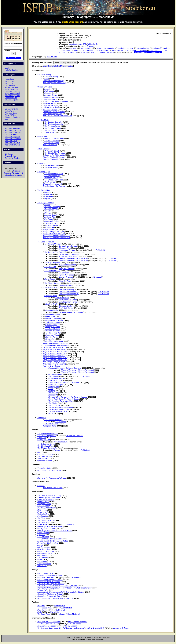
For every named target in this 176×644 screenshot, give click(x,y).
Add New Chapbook (13, 130)
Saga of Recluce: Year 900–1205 (56, 351)
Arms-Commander (53, 323)
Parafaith (41, 163)
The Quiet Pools (44, 614)
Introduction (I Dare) (45, 573)
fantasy (73, 48)
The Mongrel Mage (53, 329)
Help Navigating (11, 70)
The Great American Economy (49, 495)
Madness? (53, 395)
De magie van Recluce (68, 246)
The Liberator (43, 557)
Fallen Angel (42, 524)
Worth (51, 413)
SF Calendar (10, 85)
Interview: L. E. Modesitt (47, 626)
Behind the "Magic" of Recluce (55, 347)
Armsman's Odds (55, 380)
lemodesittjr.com (75, 44)
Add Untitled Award (13, 145)
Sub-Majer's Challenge (54, 341)
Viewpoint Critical (44, 504)
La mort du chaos (66, 277)
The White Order (51, 287)
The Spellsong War (52, 176)
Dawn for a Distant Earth (54, 139)
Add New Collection (13, 132)
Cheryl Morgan (71, 626)
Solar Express (43, 458)
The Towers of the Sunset (55, 252)
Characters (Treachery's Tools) (50, 596)
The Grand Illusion (45, 190)
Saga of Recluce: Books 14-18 (55, 360)
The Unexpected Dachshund (54, 83)
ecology (90, 50)
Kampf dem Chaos (66, 275)
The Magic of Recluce (53, 244)
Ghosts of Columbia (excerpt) (54, 157)
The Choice (53, 403)
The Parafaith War (52, 165)
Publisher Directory (12, 92)
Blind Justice (42, 610)
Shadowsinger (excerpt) (52, 184)
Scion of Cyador (52, 310)
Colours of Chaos (62, 298)
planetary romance (106, 52)
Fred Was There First (46, 578)
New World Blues (44, 549)
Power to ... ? (43, 512)
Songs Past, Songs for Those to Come (64, 399)
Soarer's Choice (51, 99)
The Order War (50, 267)
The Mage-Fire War (53, 333)
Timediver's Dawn (51, 424)
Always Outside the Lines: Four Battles (53, 541)
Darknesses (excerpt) (51, 108)
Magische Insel (65, 248)
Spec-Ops (41, 535)
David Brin (54, 612)
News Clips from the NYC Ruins (50, 526)
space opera (79, 50)
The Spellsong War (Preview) (54, 186)
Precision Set (43, 516)
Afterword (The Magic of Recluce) (51, 584)
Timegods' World (50, 426)
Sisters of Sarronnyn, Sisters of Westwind (77, 370)
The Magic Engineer (52, 262)
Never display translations (66, 62)
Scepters (48, 93)
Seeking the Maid (44, 564)
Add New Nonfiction (13, 139)
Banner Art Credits (12, 158)
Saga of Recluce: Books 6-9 (54, 356)
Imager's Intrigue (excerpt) (53, 231)
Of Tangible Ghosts (52, 151)
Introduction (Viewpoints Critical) (50, 580)
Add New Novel (11, 141)
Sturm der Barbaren (67, 306)
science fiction (86, 48)
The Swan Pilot (43, 522)
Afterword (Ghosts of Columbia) (50, 575)
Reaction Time (43, 502)
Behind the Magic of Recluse (49, 582)
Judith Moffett (59, 606)
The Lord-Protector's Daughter (56, 101)
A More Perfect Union (46, 551)
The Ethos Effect (51, 167)
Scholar (47, 211)
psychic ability (103, 50)
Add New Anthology (13, 128)
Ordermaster (50, 316)
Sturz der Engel (65, 281)
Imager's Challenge (52, 207)
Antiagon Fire (50, 217)
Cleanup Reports (12, 100)
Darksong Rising (51, 178)
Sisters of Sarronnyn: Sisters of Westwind (65, 368)
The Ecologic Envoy (52, 126)
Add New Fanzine (12, 135)
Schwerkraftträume (61, 442)
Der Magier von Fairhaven (69, 302)
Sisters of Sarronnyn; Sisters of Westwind (77, 372)
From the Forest (52, 337)
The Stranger (54, 376)
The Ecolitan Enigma (53, 128)
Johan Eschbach (44, 149)
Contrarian (49, 196)
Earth (40, 612)
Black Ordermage (55, 374)
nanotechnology (143, 48)
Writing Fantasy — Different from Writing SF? (55, 598)
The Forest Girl (54, 405)
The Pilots (41, 518)
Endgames (50, 227)
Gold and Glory (43, 555)
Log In (7, 68)
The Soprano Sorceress (54, 174)
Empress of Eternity (45, 454)
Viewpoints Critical (45, 468)
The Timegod (61, 422)
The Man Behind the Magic (48, 624)
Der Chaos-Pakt (65, 285)
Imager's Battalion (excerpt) (54, 234)
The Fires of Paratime (53, 420)
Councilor (48, 194)
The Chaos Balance (52, 283)
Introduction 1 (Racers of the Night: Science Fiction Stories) (61, 592)
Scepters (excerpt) (50, 110)
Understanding (43, 514)
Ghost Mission (43, 533)
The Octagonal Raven (46, 444)
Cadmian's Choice (52, 97)
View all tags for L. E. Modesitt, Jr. (148, 52)
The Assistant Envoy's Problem (61, 401)
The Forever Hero (50, 145)
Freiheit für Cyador (66, 308)
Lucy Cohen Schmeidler (78, 622)
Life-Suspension (44, 547)
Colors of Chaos (51, 296)
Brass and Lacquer (56, 385)
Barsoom (41, 486)
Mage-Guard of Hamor (54, 320)
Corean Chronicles (45, 87)
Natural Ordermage (53, 318)
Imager (47, 205)
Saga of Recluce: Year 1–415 (54, 349)
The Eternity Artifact (45, 446)
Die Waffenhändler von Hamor (71, 312)
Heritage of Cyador (53, 327)
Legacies (48, 89)
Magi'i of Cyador (52, 304)
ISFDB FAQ (10, 83)
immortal (143, 50)
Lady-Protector (50, 103)
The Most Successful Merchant (61, 407)
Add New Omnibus (12, 143)
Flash (47, 79)
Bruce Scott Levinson (75, 436)
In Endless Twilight (52, 143)
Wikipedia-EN (93, 44)
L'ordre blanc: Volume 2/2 (69, 294)
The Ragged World (45, 608)
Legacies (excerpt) (50, 105)
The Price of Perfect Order (59, 409)
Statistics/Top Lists (12, 96)
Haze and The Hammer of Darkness (52, 478)
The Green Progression (47, 436)
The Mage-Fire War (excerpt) (54, 364)
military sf (157, 48)
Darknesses (49, 91)
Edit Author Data (11, 109)
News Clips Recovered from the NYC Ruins (55, 531)
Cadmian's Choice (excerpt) (54, 112)
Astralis (40, 545)
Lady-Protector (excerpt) (53, 114)
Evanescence (43, 562)
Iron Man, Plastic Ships (46, 508)
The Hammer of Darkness (48, 434)
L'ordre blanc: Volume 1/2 (69, 292)
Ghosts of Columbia (51, 159)
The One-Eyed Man (45, 456)
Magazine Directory (13, 94)
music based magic (126, 48)
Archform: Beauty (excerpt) (54, 81)
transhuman (132, 50)
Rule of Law (42, 510)
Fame (51, 389)
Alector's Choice (51, 95)
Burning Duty (54, 387)
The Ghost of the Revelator (55, 153)
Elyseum (57, 450)
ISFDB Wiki (9, 81)
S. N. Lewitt (61, 610)
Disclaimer (9, 154)
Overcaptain (50, 339)
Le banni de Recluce (67, 250)
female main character (105, 48)
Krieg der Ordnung (66, 269)
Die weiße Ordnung (67, 289)
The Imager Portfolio (45, 203)
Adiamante (42, 438)
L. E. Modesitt (90, 46)
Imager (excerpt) (49, 229)
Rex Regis (49, 219)
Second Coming (44, 506)
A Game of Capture (56, 378)
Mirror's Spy (42, 566)
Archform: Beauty (44, 74)
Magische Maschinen (67, 265)
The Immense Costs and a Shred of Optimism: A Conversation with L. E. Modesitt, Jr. (71, 628)
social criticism (117, 50)
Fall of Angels (50, 279)
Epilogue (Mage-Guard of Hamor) (56, 345)
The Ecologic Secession (54, 124)
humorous (154, 50)
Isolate (47, 192)
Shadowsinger (50, 182)
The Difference (43, 537)
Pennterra (41, 606)
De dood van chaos (67, 273)
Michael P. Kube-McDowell (69, 614)
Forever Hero (43, 136)
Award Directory (11, 89)
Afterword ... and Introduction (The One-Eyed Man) (57, 586)
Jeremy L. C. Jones (121, 628)
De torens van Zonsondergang (71, 254)
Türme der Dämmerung (68, 256)
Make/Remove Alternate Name (11, 112)
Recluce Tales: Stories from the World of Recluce (68, 397)
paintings (73, 52)
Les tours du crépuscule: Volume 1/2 (73, 258)
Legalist (48, 198)
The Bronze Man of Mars (53, 488)
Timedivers (42, 418)
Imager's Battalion (51, 215)
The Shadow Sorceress (54, 180)
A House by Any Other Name (49, 497)
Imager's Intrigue (51, 209)
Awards (47, 66)
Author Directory (11, 87)
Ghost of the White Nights (55, 155)
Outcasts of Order (52, 331)
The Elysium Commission (47, 448)
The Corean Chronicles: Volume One (57, 116)
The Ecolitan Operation (54, 122)
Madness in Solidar (52, 221)
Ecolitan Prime (49, 132)
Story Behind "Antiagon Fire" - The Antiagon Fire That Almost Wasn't (64, 588)
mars (93, 52)
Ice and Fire (53, 393)
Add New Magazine (13, 137)
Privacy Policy (11, 156)
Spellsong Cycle (44, 172)
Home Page (10, 79)
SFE (84, 44)
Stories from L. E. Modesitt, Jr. (49, 470)
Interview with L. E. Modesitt (48, 622)
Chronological (67, 66)
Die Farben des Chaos (68, 300)
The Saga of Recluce (46, 242)
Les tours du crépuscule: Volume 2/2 (73, 260)
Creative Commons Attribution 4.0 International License (13, 173)
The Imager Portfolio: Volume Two (56, 238)
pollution (168, 48)
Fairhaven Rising (52, 335)
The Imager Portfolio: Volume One (56, 236)
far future (84, 52)
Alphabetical (55, 66)
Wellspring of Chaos (53, 314)
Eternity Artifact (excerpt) (47, 528)
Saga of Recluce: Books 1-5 (54, 354)
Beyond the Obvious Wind (48, 543)
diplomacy (66, 50)
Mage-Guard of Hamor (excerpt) (56, 343)
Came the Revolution (46, 500)
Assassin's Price (52, 225)
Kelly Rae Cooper (74, 624)
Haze (39, 452)
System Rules (43, 590)
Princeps (48, 213)
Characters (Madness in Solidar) (50, 594)
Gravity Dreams (44, 440)
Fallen (40, 559)
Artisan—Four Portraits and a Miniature (64, 382)
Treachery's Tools (52, 223)
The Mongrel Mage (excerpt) (54, 362)
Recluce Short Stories (51, 366)
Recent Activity (11, 98)
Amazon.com (52, 57)
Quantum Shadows (45, 460)
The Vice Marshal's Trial (58, 411)
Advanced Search (13, 58)
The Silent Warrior (52, 141)
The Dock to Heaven (46, 520)
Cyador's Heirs (51, 325)
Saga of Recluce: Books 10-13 (55, 358)
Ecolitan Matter (43, 120)
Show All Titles (11, 115)
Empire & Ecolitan (50, 130)
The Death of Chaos (52, 271)
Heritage (52, 391)
